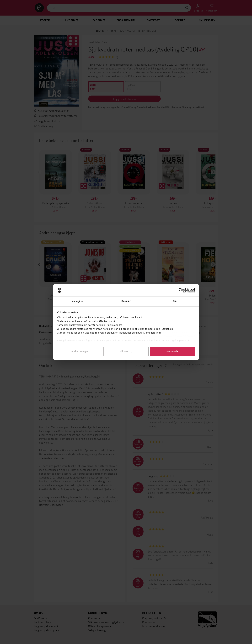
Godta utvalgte (80, 351)
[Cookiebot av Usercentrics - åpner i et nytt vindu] (181, 290)
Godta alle (172, 351)
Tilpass (126, 351)
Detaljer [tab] (126, 301)
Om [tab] (174, 301)
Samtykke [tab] (78, 301)
